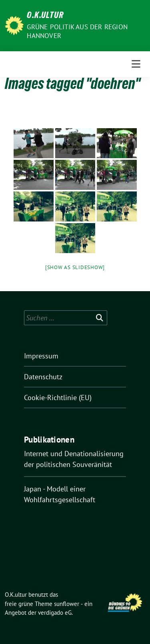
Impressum (41, 356)
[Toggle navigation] (136, 64)
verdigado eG (55, 613)
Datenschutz (43, 377)
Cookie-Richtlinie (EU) (58, 397)
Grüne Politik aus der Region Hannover (77, 31)
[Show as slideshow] (75, 267)
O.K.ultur (45, 16)
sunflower (67, 604)
